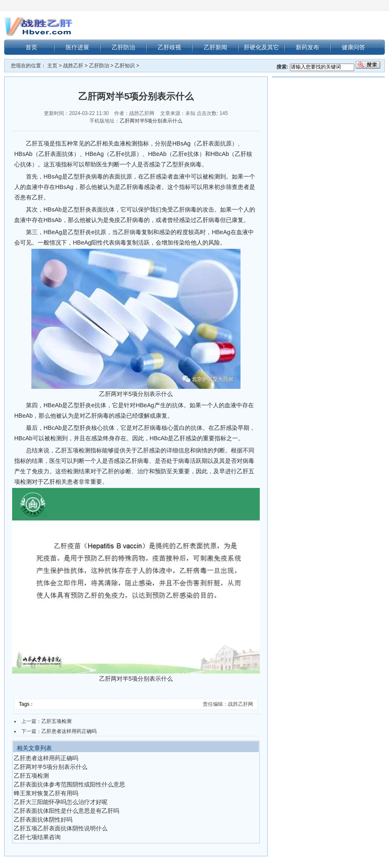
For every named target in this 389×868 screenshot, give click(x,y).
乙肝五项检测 (56, 721)
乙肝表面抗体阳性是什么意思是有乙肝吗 (67, 811)
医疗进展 (77, 47)
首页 (31, 47)
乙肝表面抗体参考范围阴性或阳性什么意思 (69, 784)
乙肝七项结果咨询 (37, 837)
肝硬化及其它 (261, 47)
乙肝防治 (123, 47)
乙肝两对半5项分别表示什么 (151, 121)
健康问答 (353, 47)
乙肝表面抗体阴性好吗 (43, 819)
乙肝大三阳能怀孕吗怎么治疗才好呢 (61, 802)
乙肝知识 (125, 66)
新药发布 (307, 47)
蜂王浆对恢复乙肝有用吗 (46, 793)
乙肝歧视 (169, 47)
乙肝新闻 (215, 47)
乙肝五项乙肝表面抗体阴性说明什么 (61, 828)
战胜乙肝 (73, 66)
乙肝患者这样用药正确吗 (69, 731)
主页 (52, 66)
